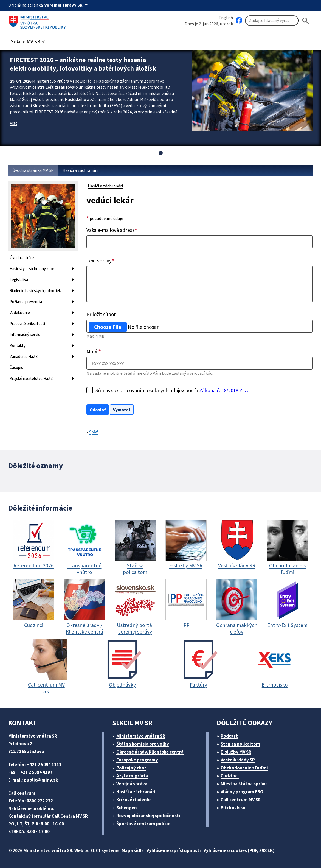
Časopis (16, 367)
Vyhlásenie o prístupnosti (174, 850)
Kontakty (18, 345)
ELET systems (105, 850)
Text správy (100, 261)
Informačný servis (25, 334)
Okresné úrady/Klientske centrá (150, 752)
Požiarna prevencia (26, 302)
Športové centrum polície (143, 824)
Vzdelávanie (20, 313)
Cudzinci (230, 776)
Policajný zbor (131, 768)
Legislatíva (19, 280)
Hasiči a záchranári (80, 170)
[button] (29, 40)
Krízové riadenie (133, 800)
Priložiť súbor (101, 314)
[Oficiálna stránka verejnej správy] (67, 5)
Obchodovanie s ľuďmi (244, 768)
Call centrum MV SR (241, 800)
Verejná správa (132, 784)
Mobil (94, 351)
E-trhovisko (233, 808)
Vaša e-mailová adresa (112, 230)
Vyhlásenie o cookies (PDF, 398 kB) (239, 850)
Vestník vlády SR (238, 760)
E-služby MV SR (236, 752)
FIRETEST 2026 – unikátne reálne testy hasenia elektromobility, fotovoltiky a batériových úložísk (83, 64)
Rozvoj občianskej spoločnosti (148, 816)
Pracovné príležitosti (27, 324)
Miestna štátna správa (244, 784)
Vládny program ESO (242, 792)
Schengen (127, 808)
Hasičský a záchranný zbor (32, 269)
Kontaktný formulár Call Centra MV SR (48, 816)
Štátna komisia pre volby (143, 744)
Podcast (229, 736)
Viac (14, 123)
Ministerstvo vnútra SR (141, 736)
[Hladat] (306, 21)
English (226, 18)
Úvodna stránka (23, 258)
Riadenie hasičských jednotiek (35, 291)
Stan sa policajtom (240, 744)
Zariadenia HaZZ (24, 356)
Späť (94, 432)
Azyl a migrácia (132, 776)
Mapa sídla (133, 850)
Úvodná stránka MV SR (33, 170)
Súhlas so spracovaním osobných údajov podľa (172, 390)
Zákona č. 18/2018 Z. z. (224, 390)
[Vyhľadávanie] (272, 21)
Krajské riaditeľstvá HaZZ (31, 378)
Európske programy (137, 760)
